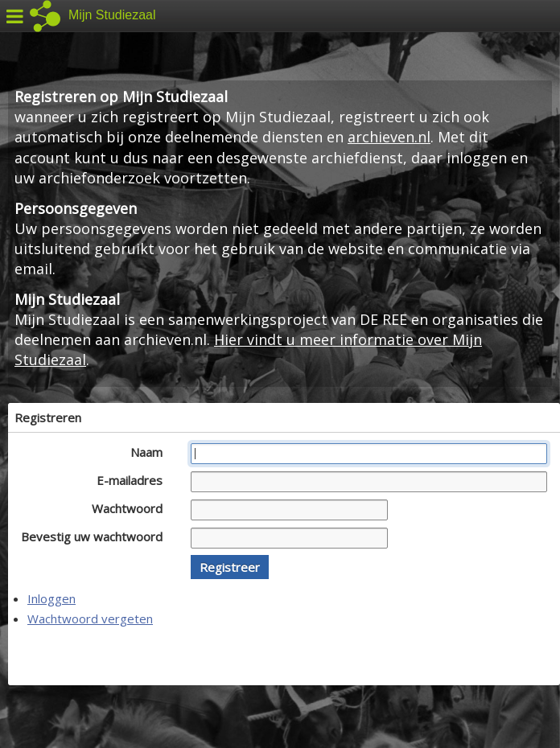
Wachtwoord (132, 508)
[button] (230, 567)
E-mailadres (134, 480)
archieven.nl (389, 137)
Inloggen (51, 598)
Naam (151, 452)
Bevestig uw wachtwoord (96, 536)
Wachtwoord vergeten (90, 619)
